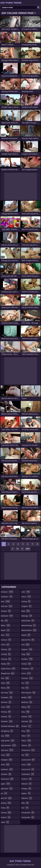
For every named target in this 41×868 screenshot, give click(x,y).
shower (26, 726)
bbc (4, 621)
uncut (26, 765)
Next (28, 549)
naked (26, 635)
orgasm (27, 649)
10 (17, 549)
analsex (6, 611)
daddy (6, 664)
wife (25, 803)
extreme (6, 702)
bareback (7, 616)
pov (25, 683)
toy (25, 755)
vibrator (27, 784)
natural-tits (28, 640)
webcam (27, 798)
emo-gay (7, 693)
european (7, 697)
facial (6, 707)
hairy (5, 755)
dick (5, 678)
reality (26, 697)
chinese (6, 649)
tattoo (26, 741)
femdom (7, 721)
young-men (28, 817)
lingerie (27, 606)
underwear (28, 774)
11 (22, 549)
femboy (6, 717)
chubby (6, 654)
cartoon (6, 640)
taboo (26, 736)
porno (26, 673)
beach (5, 630)
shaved (27, 717)
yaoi (25, 808)
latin (26, 592)
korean (6, 817)
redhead (27, 702)
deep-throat (8, 669)
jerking (6, 803)
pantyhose (27, 669)
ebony (5, 688)
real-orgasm (28, 693)
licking (26, 601)
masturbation (29, 630)
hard (5, 765)
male (26, 611)
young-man (28, 812)
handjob (7, 760)
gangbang (7, 731)
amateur (7, 592)
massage (27, 616)
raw (25, 688)
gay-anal (7, 750)
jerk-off (6, 798)
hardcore (7, 769)
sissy (26, 731)
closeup (6, 659)
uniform (27, 779)
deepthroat (8, 673)
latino (26, 597)
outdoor (27, 659)
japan (6, 784)
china (5, 645)
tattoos (26, 745)
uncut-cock (28, 769)
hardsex (6, 774)
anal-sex (7, 606)
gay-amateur (9, 745)
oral (25, 645)
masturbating (29, 625)
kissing (6, 812)
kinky (5, 808)
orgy (26, 654)
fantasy (6, 712)
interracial (7, 779)
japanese (7, 789)
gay (5, 736)
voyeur (26, 793)
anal (5, 601)
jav (4, 793)
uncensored (28, 760)
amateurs (7, 597)
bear (5, 635)
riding (26, 707)
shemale (27, 721)
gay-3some (8, 741)
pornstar (27, 678)
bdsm (6, 625)
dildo (5, 683)
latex (5, 822)
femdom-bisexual (10, 726)
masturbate (28, 621)
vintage (26, 789)
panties (26, 664)
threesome (28, 750)
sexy (26, 712)
